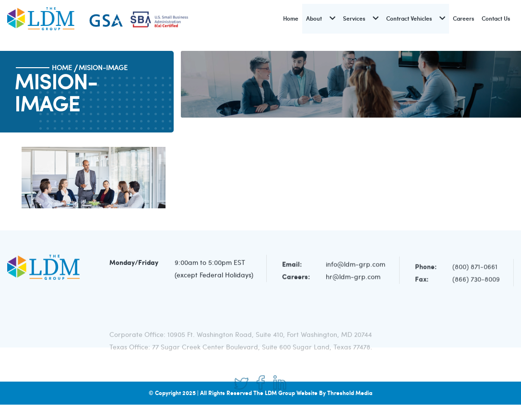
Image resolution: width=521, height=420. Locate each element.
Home (291, 18)
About (314, 18)
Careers (463, 18)
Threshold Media (350, 393)
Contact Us (496, 18)
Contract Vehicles (409, 18)
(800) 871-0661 (475, 269)
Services (354, 18)
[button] (332, 19)
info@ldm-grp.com (355, 266)
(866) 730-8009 (476, 281)
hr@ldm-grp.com (353, 278)
